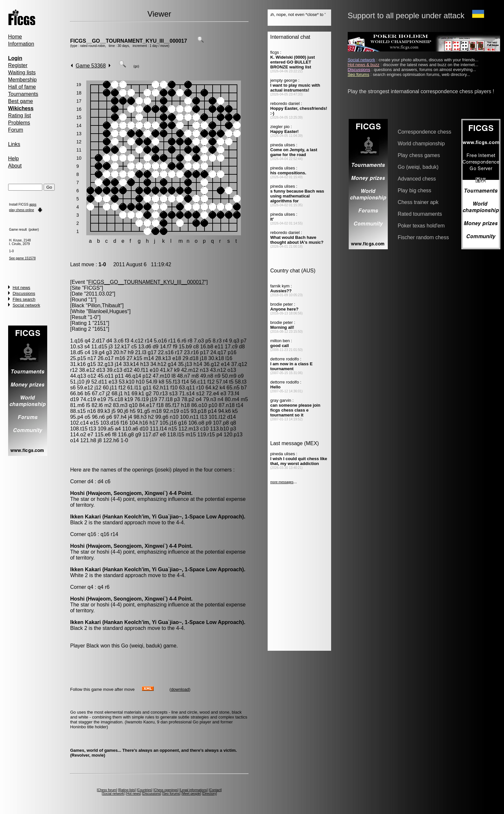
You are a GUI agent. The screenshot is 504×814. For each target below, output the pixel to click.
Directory (209, 794)
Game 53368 (91, 66)
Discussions (24, 293)
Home (15, 37)
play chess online (22, 210)
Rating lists (127, 790)
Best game (21, 101)
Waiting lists (22, 73)
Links (14, 144)
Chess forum (107, 790)
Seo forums (171, 794)
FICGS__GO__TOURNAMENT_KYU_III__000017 (128, 41)
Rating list (20, 116)
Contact (215, 790)
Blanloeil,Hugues (108, 311)
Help (14, 159)
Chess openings (166, 790)
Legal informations (194, 790)
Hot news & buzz (364, 65)
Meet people (191, 794)
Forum (16, 130)
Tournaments (23, 94)
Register (18, 65)
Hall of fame (22, 87)
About (15, 166)
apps (33, 204)
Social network (27, 305)
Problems (19, 123)
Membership (22, 80)
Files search (24, 299)
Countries (145, 790)
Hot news (21, 288)
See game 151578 (22, 258)
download (180, 689)
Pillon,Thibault (104, 305)
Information (21, 44)
